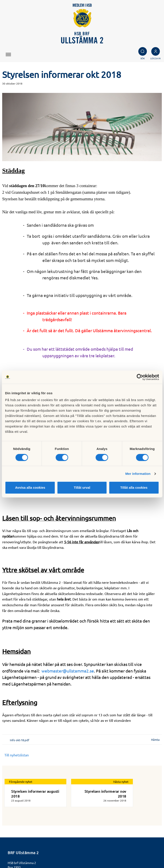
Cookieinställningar (23, 851)
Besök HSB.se (18, 841)
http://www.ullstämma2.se (26, 830)
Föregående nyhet (21, 735)
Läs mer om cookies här (26, 846)
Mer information (138, 474)
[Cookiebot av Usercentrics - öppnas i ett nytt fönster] (140, 377)
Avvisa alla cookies (30, 487)
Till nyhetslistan (17, 709)
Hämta (155, 693)
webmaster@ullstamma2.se (68, 624)
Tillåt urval (82, 487)
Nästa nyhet (121, 735)
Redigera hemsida (22, 856)
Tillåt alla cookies (134, 487)
